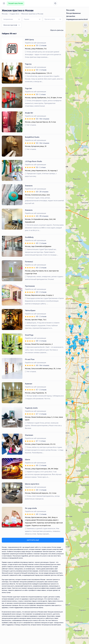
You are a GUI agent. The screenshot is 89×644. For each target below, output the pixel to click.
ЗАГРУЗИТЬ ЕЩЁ (33, 540)
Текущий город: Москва (16, 3)
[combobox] (12, 19)
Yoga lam (28, 88)
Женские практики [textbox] (10, 25)
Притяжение (30, 286)
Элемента (29, 186)
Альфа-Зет (29, 113)
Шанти (27, 459)
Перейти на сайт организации (35, 43)
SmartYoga (29, 335)
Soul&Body (29, 237)
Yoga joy (28, 64)
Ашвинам (29, 384)
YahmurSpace (30, 310)
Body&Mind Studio (32, 137)
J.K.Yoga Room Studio (33, 161)
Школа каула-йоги (32, 484)
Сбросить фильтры (57, 30)
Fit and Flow (30, 359)
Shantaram (29, 435)
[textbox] (8, 19)
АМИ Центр (29, 40)
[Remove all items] (17, 25)
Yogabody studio (31, 408)
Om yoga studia (31, 508)
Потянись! (29, 262)
